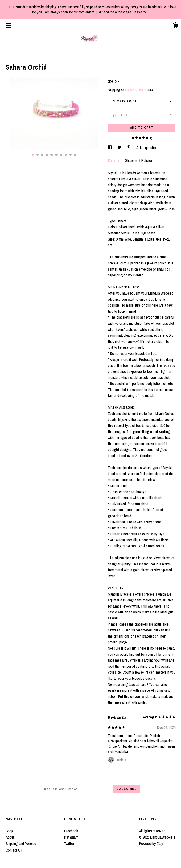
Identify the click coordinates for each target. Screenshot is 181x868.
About (10, 837)
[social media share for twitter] (120, 148)
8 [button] (66, 155)
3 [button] (42, 155)
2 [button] (37, 155)
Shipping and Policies (21, 844)
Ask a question (147, 148)
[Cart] (176, 26)
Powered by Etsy (151, 844)
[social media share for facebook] (110, 148)
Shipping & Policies (139, 160)
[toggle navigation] (8, 25)
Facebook (71, 831)
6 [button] (56, 155)
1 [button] (33, 155)
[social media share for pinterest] (129, 148)
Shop (9, 831)
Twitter (69, 844)
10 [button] (75, 155)
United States (135, 90)
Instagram (71, 837)
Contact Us (14, 850)
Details (114, 160)
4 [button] (47, 155)
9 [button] (70, 155)
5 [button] (52, 155)
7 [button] (61, 155)
